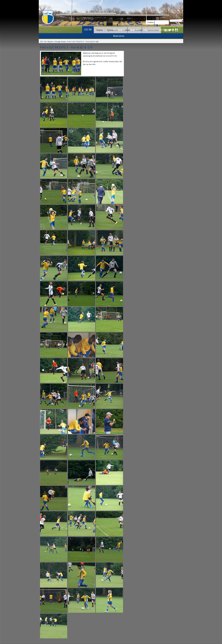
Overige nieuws (60, 42)
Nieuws (50, 42)
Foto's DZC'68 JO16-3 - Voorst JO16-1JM (83, 42)
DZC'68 (88, 30)
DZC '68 (43, 42)
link (94, 64)
